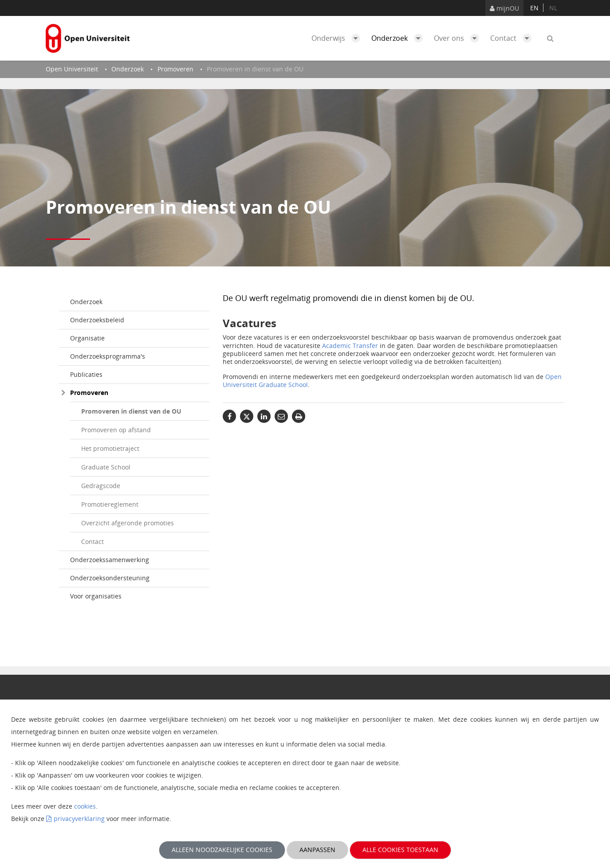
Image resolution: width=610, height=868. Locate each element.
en (534, 8)
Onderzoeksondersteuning (110, 578)
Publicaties (86, 374)
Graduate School (106, 467)
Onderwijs (338, 38)
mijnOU (504, 8)
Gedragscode (101, 486)
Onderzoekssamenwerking (110, 560)
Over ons (459, 38)
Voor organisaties (96, 596)
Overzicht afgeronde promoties (128, 523)
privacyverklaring (79, 819)
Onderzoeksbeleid (97, 320)
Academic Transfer (350, 346)
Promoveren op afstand (116, 430)
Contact (513, 38)
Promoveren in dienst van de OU (131, 411)
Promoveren (89, 393)
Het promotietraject (110, 448)
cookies (85, 806)
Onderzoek (399, 38)
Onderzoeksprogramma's (108, 356)
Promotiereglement (110, 504)
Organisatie (87, 338)
